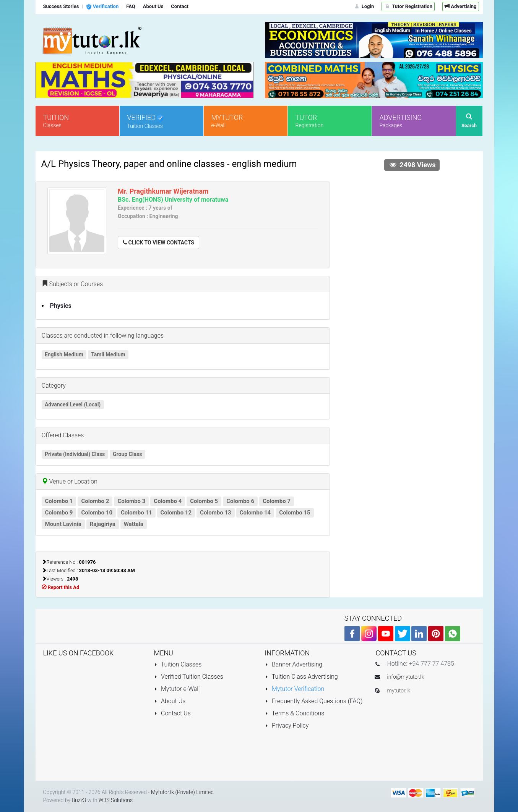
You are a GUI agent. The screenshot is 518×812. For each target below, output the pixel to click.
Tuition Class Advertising (301, 677)
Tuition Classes (178, 664)
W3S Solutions (116, 800)
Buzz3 (79, 800)
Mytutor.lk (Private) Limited (182, 792)
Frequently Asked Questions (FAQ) (314, 701)
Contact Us (172, 713)
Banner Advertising (294, 664)
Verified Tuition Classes (189, 677)
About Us (170, 701)
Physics (61, 306)
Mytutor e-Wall (177, 689)
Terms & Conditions (295, 713)
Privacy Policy (287, 725)
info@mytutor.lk (406, 677)
